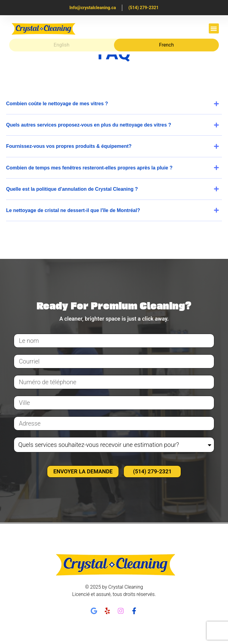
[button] (214, 28)
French (166, 45)
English (62, 45)
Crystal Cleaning (126, 587)
